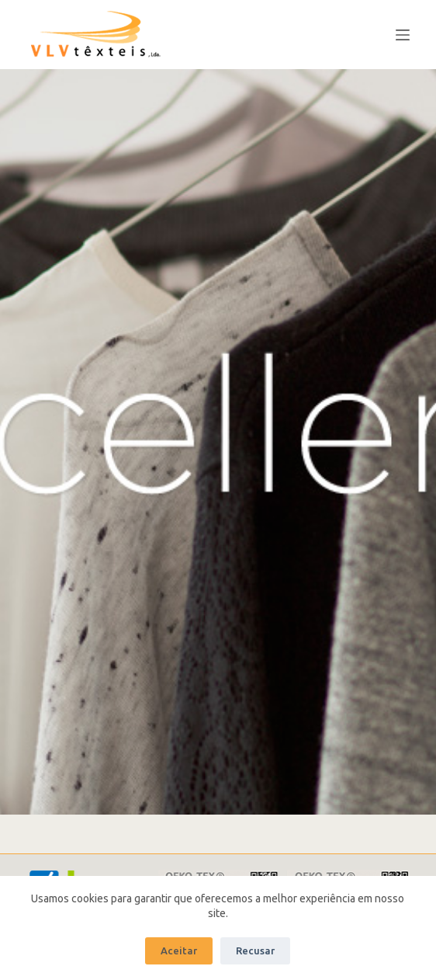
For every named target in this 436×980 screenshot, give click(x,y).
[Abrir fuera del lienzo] (403, 35)
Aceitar (179, 950)
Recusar (255, 950)
